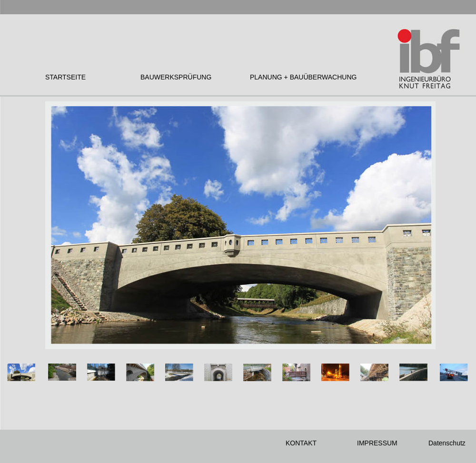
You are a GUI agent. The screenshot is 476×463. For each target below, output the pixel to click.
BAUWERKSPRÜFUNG (176, 77)
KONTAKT (301, 443)
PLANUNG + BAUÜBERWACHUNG (303, 77)
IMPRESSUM (377, 443)
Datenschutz (447, 443)
